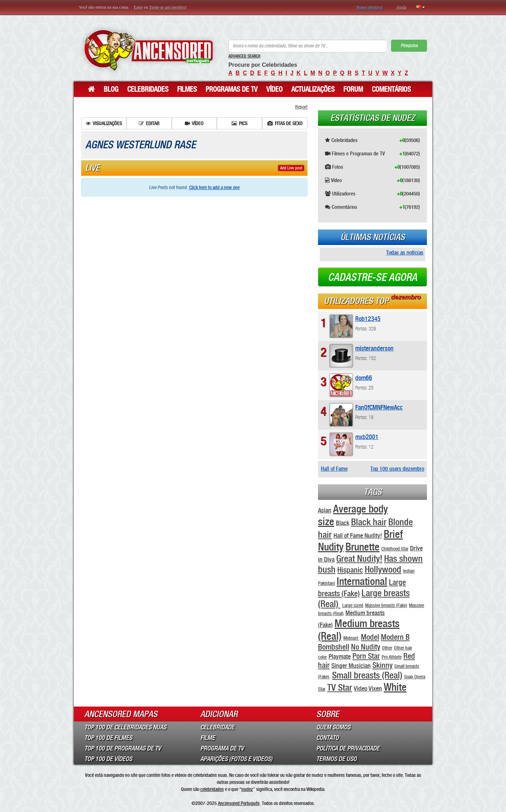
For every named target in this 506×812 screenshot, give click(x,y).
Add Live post (291, 168)
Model (370, 637)
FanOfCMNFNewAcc (379, 407)
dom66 (364, 378)
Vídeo (274, 89)
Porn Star (366, 656)
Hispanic (350, 570)
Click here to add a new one (214, 187)
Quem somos (333, 727)
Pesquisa (409, 46)
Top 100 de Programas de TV (123, 748)
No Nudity (366, 647)
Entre (138, 7)
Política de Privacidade (348, 748)
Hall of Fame (334, 469)
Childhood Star (395, 549)
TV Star (340, 687)
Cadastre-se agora (372, 277)
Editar (149, 123)
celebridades (212, 789)
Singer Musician (351, 666)
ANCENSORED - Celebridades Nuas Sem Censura (148, 50)
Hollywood (383, 569)
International (362, 581)
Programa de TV (222, 748)
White (395, 687)
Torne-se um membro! (168, 7)
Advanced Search (244, 56)
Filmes (187, 89)
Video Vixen (368, 688)
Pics (239, 123)
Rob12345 (368, 319)
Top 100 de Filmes (108, 738)
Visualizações (104, 123)
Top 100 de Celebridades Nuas (125, 727)
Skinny (382, 665)
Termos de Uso (336, 759)
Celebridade (217, 727)
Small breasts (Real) (367, 675)
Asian (325, 510)
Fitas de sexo (285, 123)
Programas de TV (232, 89)
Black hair (369, 522)
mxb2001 (367, 437)
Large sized (353, 605)
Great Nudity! (359, 558)
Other (387, 648)
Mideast (351, 638)
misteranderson (374, 348)
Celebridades (148, 89)
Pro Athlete (392, 657)
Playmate (340, 656)
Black (343, 523)
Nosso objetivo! (370, 7)
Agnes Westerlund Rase (141, 145)
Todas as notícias (405, 253)
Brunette (362, 547)
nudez (247, 789)
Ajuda (401, 7)
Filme (208, 738)
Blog (111, 89)
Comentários (391, 89)
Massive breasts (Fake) (386, 605)
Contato (327, 738)
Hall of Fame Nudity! (358, 536)
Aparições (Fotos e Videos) (236, 759)
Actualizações (313, 89)
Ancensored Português (239, 803)
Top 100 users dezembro (397, 469)
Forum (353, 89)
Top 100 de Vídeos (108, 759)
